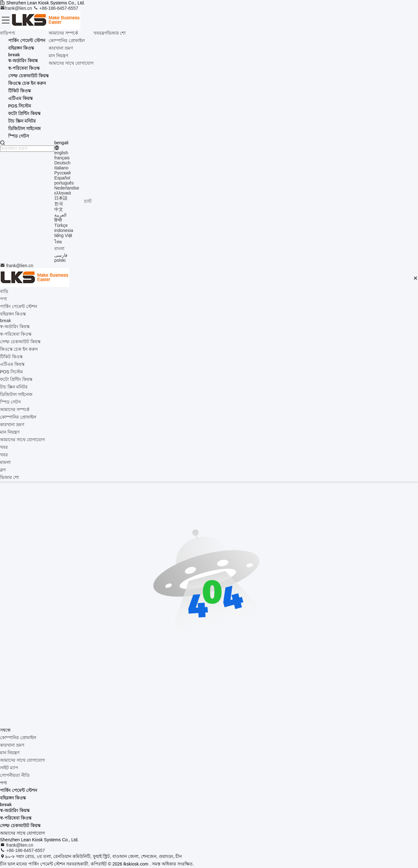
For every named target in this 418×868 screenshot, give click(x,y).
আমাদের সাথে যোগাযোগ (71, 63)
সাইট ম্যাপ (9, 768)
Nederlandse (67, 188)
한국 (59, 204)
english (61, 153)
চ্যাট (88, 201)
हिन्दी (58, 220)
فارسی (61, 255)
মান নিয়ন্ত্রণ (58, 56)
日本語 (61, 198)
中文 (59, 209)
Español (62, 178)
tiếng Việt (63, 235)
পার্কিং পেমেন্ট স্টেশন (19, 790)
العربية (60, 215)
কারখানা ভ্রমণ (61, 48)
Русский (62, 173)
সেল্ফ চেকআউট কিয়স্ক (20, 826)
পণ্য (12, 33)
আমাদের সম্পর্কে (63, 33)
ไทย (58, 242)
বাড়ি (4, 33)
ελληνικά (63, 193)
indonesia (64, 230)
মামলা (5, 462)
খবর (97, 33)
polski (60, 260)
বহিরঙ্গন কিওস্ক (13, 798)
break (6, 805)
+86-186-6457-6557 (56, 8)
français (62, 158)
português (64, 183)
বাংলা (59, 249)
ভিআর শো (116, 33)
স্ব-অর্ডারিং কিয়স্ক (15, 810)
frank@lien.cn (17, 8)
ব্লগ (104, 33)
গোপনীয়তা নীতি (15, 775)
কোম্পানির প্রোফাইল (67, 41)
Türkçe (61, 225)
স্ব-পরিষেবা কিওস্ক (16, 818)
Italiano (61, 168)
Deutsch (62, 163)
